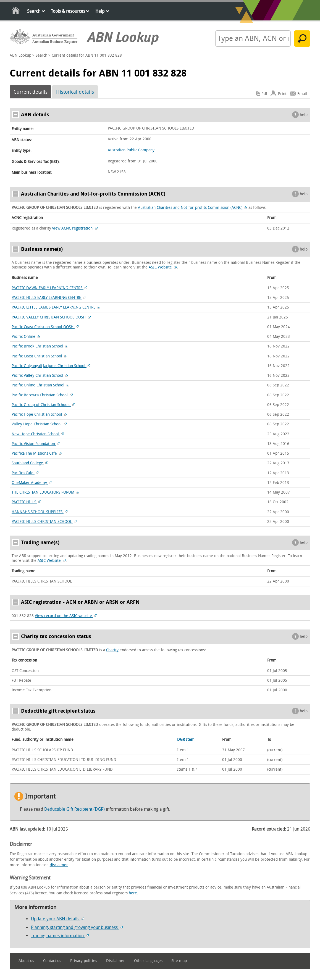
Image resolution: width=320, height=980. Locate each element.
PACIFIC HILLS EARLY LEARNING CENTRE (49, 298)
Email (302, 94)
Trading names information (60, 936)
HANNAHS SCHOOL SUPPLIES (40, 512)
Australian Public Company (131, 150)
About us (26, 961)
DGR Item (186, 740)
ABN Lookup (20, 55)
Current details (31, 92)
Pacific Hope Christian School (39, 414)
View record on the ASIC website (66, 616)
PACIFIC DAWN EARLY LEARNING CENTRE (49, 288)
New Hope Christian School (38, 434)
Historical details (75, 92)
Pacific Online (26, 337)
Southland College (30, 463)
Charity (112, 650)
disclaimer (59, 865)
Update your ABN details (58, 919)
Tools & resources (68, 11)
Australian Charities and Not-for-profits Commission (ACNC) (193, 208)
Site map (179, 961)
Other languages (148, 961)
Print (282, 94)
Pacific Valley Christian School (40, 376)
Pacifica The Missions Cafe (37, 453)
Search (34, 11)
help (304, 115)
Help (100, 11)
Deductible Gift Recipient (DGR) (74, 809)
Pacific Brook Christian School (40, 346)
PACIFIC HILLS (26, 502)
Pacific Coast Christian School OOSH (45, 327)
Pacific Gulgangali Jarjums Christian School (51, 366)
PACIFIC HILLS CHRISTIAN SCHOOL (44, 522)
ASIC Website (163, 267)
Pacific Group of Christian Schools (43, 405)
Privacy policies (84, 961)
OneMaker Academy (32, 483)
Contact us (52, 961)
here (133, 893)
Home (16, 11)
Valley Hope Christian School (39, 424)
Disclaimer (116, 961)
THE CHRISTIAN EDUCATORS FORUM (45, 492)
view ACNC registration (75, 228)
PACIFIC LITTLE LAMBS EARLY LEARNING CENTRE (56, 307)
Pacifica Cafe (25, 473)
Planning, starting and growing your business (77, 927)
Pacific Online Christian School (40, 385)
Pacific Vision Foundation (36, 444)
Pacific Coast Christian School (39, 356)
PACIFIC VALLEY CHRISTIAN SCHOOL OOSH (51, 317)
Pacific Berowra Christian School (42, 395)
